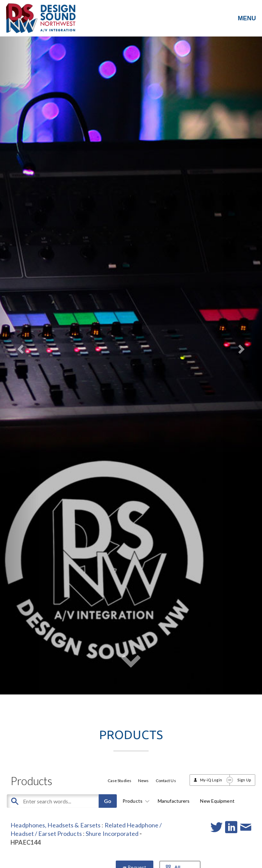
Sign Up (244, 780)
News (143, 781)
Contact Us (166, 781)
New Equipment (217, 801)
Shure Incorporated (112, 833)
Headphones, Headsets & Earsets (56, 825)
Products (135, 801)
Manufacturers (174, 801)
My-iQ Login (211, 780)
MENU (247, 18)
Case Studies (119, 781)
